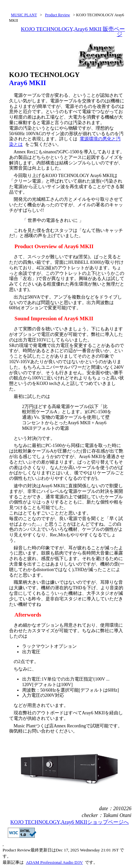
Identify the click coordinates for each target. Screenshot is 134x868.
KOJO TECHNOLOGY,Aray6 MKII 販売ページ (73, 32)
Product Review (57, 15)
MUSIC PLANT (24, 15)
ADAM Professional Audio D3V (54, 862)
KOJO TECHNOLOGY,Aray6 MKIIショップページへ (70, 822)
